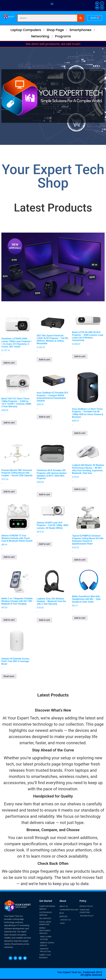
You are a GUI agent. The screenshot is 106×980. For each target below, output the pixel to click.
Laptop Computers (26, 30)
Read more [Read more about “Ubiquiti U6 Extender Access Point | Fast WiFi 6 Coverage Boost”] (9, 676)
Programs (63, 36)
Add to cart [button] (9, 363)
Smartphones (80, 30)
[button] (52, 4)
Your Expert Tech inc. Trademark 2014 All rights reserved (80, 974)
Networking (40, 36)
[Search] (81, 18)
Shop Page (55, 30)
